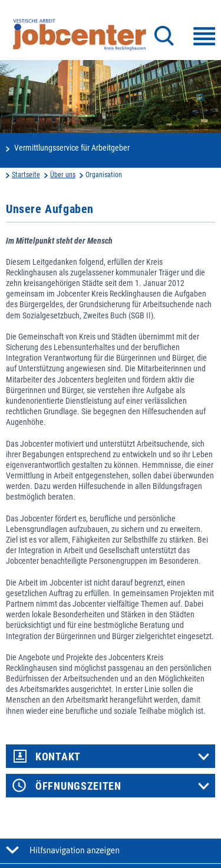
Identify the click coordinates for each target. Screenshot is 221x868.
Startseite (26, 175)
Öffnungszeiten (78, 786)
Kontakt (58, 757)
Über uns (63, 175)
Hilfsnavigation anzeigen (75, 850)
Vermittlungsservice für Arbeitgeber (72, 148)
